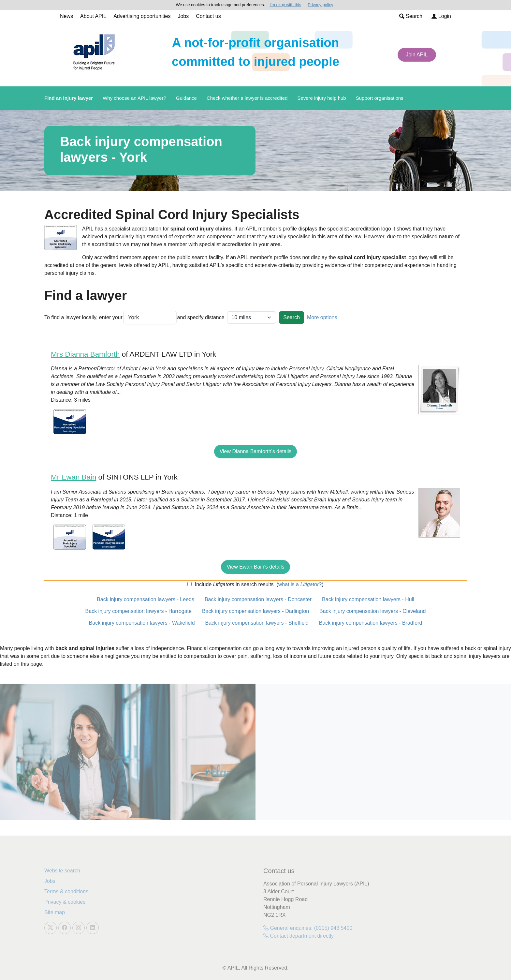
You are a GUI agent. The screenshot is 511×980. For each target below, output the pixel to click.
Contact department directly (299, 936)
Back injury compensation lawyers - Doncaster (258, 599)
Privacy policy (320, 5)
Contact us (208, 16)
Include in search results (233, 584)
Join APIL (417, 55)
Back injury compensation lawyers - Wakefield (142, 623)
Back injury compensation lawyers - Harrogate (139, 611)
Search (411, 16)
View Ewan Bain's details (255, 567)
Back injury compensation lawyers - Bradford (371, 623)
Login (441, 16)
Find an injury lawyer (69, 98)
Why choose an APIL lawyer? (134, 98)
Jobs (183, 16)
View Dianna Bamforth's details (256, 451)
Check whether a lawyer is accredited (247, 98)
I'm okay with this (285, 5)
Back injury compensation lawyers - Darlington (255, 611)
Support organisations (380, 98)
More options (322, 317)
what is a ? (300, 584)
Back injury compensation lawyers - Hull (368, 599)
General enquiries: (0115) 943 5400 (308, 928)
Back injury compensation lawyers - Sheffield (257, 623)
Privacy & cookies (65, 902)
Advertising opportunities (142, 16)
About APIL (93, 16)
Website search (62, 871)
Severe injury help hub (321, 98)
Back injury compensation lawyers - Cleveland (372, 611)
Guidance (186, 98)
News (66, 16)
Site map (55, 912)
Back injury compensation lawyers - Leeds (146, 599)
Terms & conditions (66, 891)
